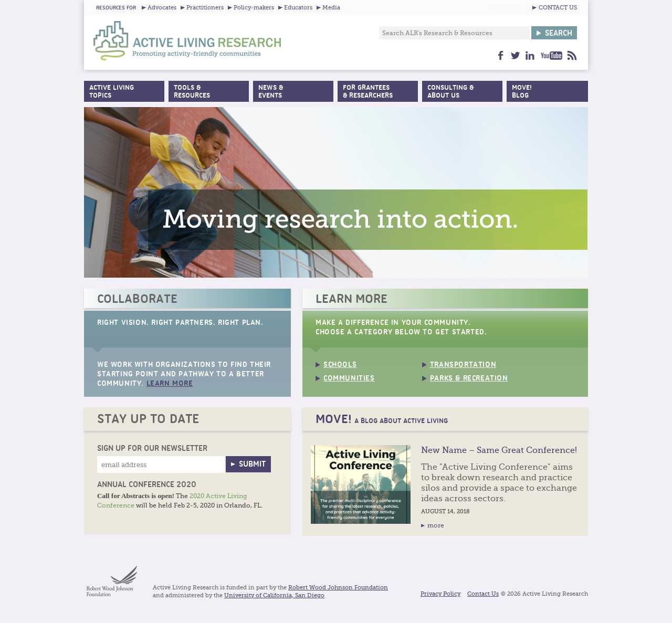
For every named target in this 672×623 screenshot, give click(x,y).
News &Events (271, 92)
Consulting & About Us (450, 92)
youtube (551, 55)
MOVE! (382, 420)
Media (331, 8)
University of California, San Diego (274, 596)
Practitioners (205, 8)
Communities (349, 379)
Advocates (162, 8)
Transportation (463, 365)
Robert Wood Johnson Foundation (338, 588)
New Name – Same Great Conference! (499, 450)
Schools (340, 365)
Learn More (170, 384)
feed (572, 55)
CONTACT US (558, 8)
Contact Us (483, 594)
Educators (298, 8)
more (436, 525)
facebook (501, 55)
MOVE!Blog (522, 92)
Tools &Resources (192, 92)
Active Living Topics (112, 92)
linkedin (530, 55)
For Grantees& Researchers (368, 92)
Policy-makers (254, 8)
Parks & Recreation (469, 379)
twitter (516, 55)
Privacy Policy (440, 594)
